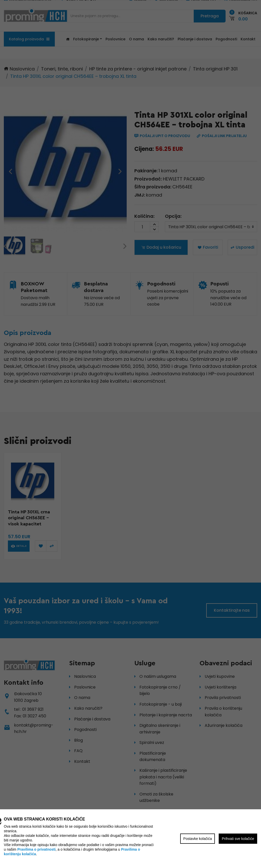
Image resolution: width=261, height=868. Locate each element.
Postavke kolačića (198, 839)
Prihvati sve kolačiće (238, 839)
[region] (130, 434)
